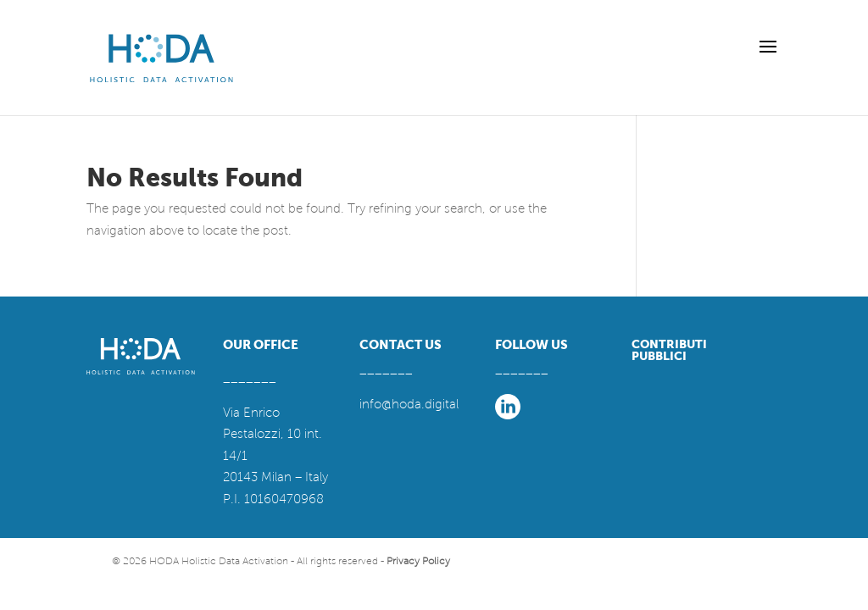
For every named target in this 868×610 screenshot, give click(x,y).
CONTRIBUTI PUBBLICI (669, 350)
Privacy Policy (418, 561)
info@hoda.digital (409, 404)
